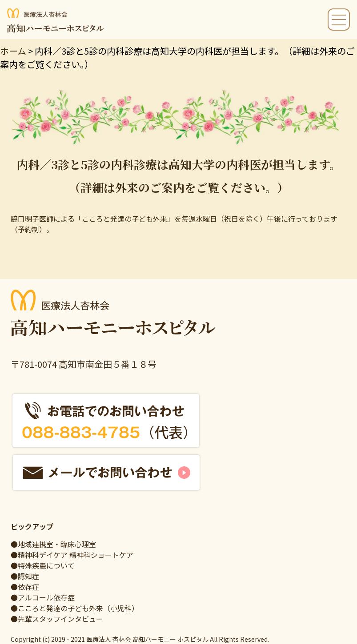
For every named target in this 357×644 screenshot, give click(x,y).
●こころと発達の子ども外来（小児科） (75, 608)
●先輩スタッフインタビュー (57, 619)
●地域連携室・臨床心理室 (53, 544)
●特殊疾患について (43, 565)
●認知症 (25, 576)
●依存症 (25, 587)
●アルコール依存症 (43, 597)
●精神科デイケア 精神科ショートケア (72, 555)
